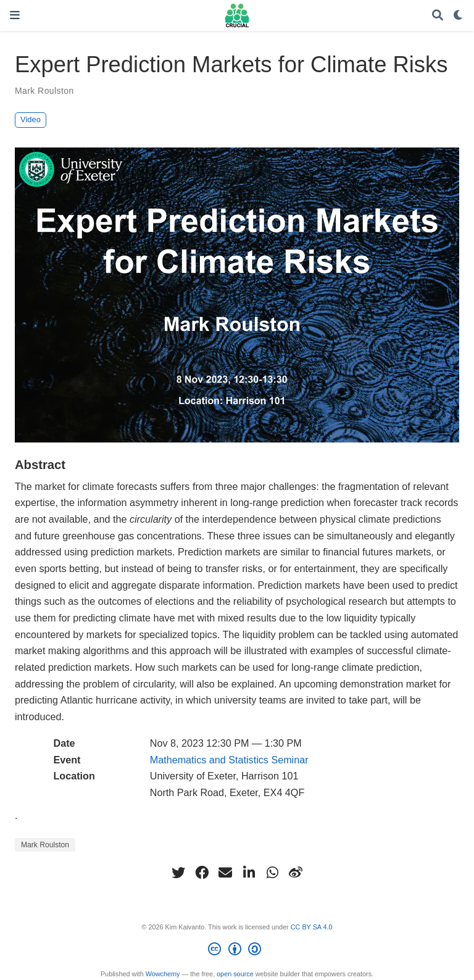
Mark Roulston (44, 91)
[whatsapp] (272, 873)
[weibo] (296, 873)
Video (31, 119)
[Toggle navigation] (15, 15)
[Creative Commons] (237, 951)
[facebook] (202, 873)
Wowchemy (163, 974)
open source (235, 974)
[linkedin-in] (249, 873)
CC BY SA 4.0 (312, 927)
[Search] (438, 16)
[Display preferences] (459, 16)
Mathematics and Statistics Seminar (229, 760)
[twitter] (178, 873)
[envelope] (225, 873)
